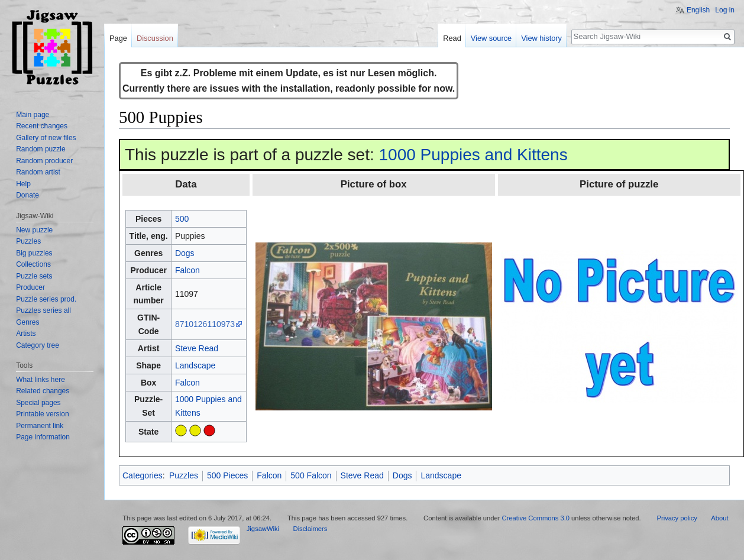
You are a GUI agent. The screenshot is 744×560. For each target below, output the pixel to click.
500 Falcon (311, 475)
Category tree (38, 345)
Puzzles (184, 475)
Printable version (42, 414)
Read (452, 38)
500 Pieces (227, 475)
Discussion (155, 38)
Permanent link (40, 426)
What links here (41, 380)
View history (541, 38)
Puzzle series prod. (46, 299)
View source (491, 38)
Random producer (44, 161)
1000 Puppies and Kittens (473, 155)
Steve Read (197, 348)
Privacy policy (677, 518)
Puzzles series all (43, 310)
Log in (725, 10)
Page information (43, 437)
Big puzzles (34, 253)
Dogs (185, 253)
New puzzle (34, 230)
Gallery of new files (46, 138)
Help (23, 184)
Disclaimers (310, 529)
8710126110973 (205, 324)
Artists (26, 334)
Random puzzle (41, 149)
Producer (30, 287)
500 (182, 219)
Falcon (187, 270)
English (698, 10)
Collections (33, 264)
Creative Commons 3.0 (536, 518)
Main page (33, 115)
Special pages (38, 403)
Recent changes (42, 126)
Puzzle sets (34, 276)
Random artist (38, 172)
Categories (143, 475)
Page (118, 38)
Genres (28, 322)
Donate (28, 195)
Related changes (43, 391)
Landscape (195, 365)
